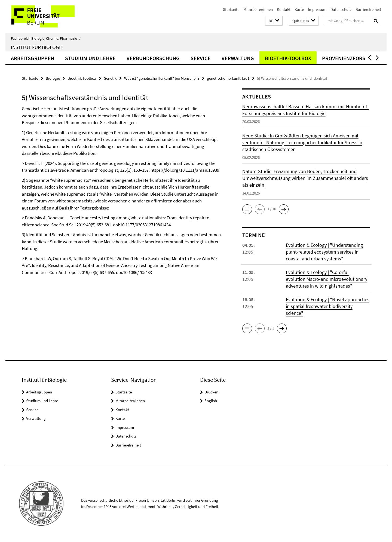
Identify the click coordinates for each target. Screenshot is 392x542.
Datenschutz (341, 9)
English (211, 401)
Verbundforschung (153, 58)
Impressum (317, 9)
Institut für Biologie (37, 47)
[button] (274, 21)
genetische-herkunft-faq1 (228, 78)
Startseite (231, 9)
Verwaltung (238, 58)
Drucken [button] (211, 392)
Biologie (53, 78)
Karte (299, 9)
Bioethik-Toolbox (288, 58)
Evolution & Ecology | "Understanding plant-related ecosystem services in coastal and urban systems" (324, 252)
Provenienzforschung (352, 58)
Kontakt (284, 9)
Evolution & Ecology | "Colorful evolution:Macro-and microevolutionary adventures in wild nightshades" (327, 279)
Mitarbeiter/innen (258, 9)
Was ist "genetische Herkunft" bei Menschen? (162, 78)
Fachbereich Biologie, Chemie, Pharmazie (46, 38)
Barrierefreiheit (368, 9)
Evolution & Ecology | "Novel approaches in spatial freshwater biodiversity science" (328, 306)
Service (201, 58)
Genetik (110, 78)
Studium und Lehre (90, 58)
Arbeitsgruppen (33, 58)
